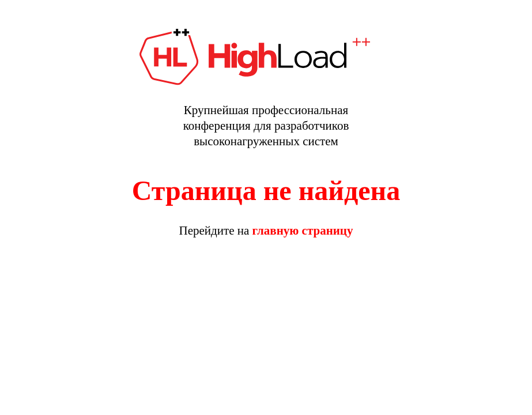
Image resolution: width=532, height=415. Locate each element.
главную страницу (303, 231)
